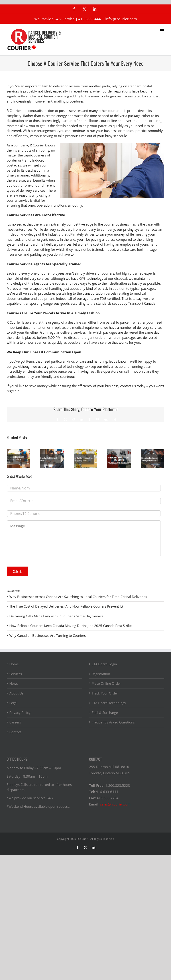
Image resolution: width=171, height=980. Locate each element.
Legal (13, 703)
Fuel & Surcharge (105, 713)
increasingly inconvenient (33, 101)
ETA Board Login (104, 664)
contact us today (133, 386)
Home (14, 664)
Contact (15, 732)
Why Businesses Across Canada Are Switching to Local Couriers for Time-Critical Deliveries (78, 597)
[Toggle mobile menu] (162, 31)
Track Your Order (105, 693)
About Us (16, 693)
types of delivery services (26, 190)
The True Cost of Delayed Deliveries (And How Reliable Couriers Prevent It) (66, 606)
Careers (15, 722)
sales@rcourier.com (115, 804)
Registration (101, 674)
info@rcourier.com (121, 19)
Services (16, 674)
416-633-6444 (90, 19)
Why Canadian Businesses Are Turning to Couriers (48, 635)
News (14, 683)
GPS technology (91, 278)
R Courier (14, 111)
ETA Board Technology (109, 703)
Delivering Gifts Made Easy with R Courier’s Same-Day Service (56, 616)
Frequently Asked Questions (113, 722)
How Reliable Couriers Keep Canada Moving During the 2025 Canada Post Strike (70, 626)
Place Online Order (106, 683)
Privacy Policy (20, 713)
